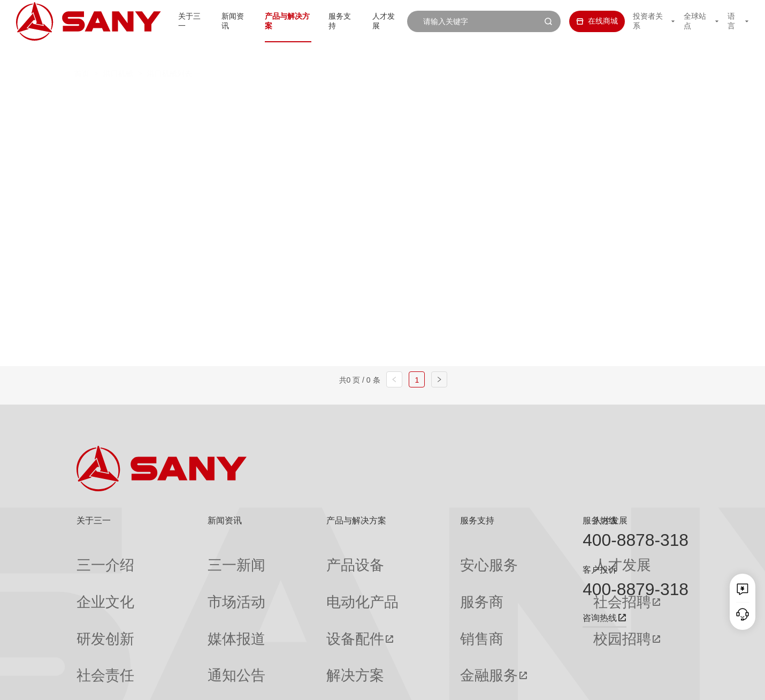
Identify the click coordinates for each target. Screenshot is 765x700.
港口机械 (118, 52)
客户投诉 (600, 570)
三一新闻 (188, 556)
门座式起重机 (541, 119)
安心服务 (404, 556)
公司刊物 (91, 652)
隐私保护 (600, 684)
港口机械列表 (170, 52)
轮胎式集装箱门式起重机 (438, 119)
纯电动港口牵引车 (525, 98)
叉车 (369, 98)
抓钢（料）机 (434, 98)
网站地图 (531, 684)
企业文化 (91, 576)
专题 (180, 652)
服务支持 (332, 21)
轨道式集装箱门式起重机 (312, 119)
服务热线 (600, 520)
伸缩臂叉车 (611, 98)
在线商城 (585, 21)
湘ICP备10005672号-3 (210, 684)
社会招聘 (503, 576)
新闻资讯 (216, 21)
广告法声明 (672, 684)
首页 (82, 52)
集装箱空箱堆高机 (295, 98)
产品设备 (283, 556)
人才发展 (379, 21)
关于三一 (169, 21)
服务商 (401, 576)
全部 (174, 98)
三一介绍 (91, 556)
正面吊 (217, 98)
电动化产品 (287, 576)
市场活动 (188, 576)
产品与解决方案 (274, 21)
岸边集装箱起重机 (200, 119)
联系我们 (565, 684)
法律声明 (634, 684)
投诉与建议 (408, 652)
